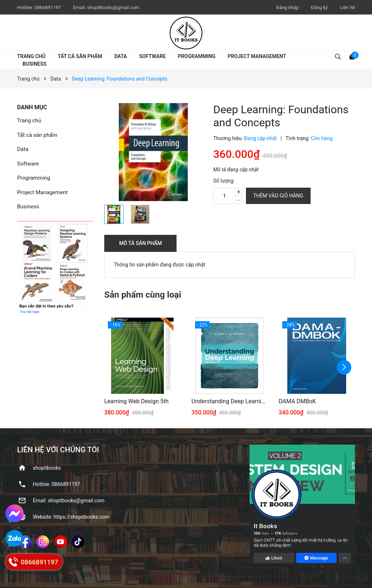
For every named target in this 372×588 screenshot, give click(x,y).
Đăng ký (319, 7)
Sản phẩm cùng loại (143, 295)
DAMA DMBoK (297, 401)
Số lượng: (224, 181)
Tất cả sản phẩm (80, 56)
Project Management (257, 56)
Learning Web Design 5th (136, 401)
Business (35, 64)
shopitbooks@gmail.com (113, 7)
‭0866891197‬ (48, 7)
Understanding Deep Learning (230, 401)
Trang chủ (31, 56)
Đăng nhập (287, 7)
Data (121, 56)
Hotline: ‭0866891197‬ (57, 484)
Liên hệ (347, 7)
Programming (197, 56)
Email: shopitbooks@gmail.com (69, 501)
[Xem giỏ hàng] (352, 56)
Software (152, 56)
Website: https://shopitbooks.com (71, 517)
